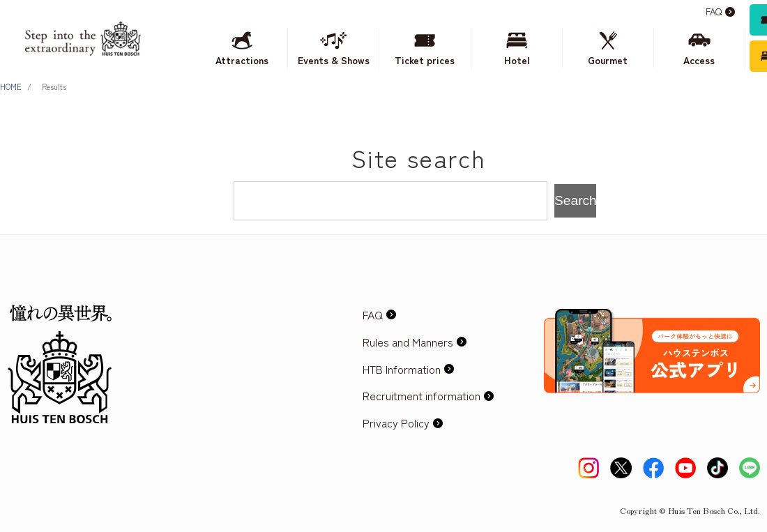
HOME (11, 86)
